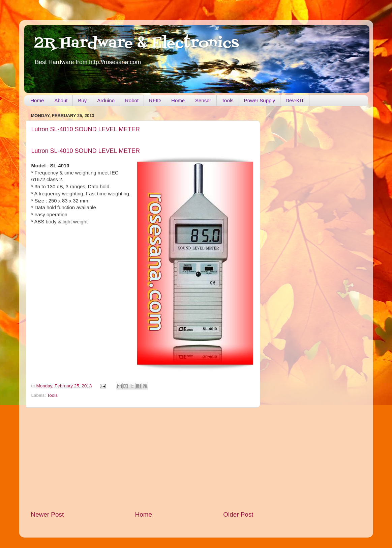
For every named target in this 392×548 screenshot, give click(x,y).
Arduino (106, 100)
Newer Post (48, 514)
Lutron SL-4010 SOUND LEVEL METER (86, 129)
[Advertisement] (142, 459)
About (61, 100)
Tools (228, 100)
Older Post (238, 514)
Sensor (203, 100)
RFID (155, 100)
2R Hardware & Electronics (137, 44)
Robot (132, 100)
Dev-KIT (295, 100)
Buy (82, 100)
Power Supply (260, 100)
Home (37, 100)
